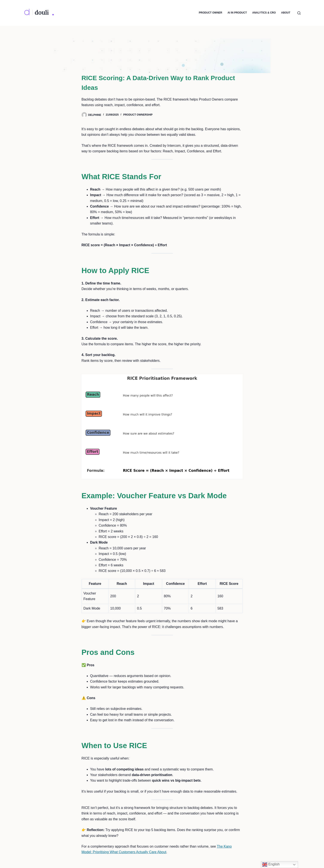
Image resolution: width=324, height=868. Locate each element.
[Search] (299, 13)
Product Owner (211, 13)
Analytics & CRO (264, 13)
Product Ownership (138, 115)
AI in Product (237, 13)
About (286, 13)
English (271, 865)
